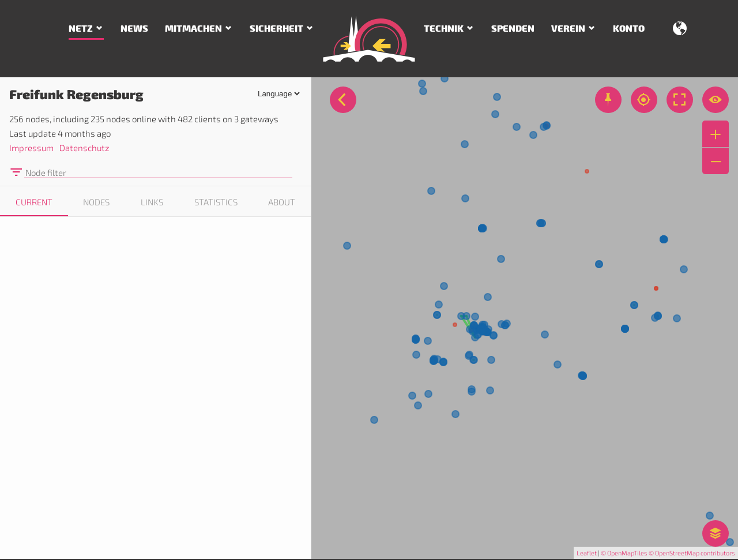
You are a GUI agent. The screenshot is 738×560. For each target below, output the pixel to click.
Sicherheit (276, 29)
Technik (444, 29)
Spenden (513, 29)
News (134, 29)
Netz (81, 29)
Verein (568, 29)
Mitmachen (193, 29)
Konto (629, 29)
